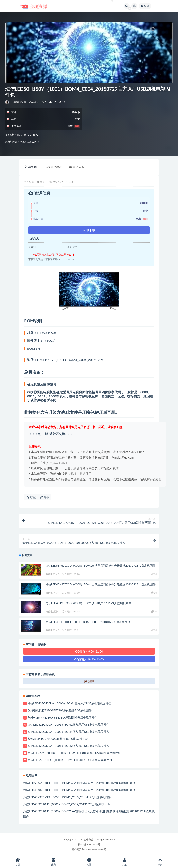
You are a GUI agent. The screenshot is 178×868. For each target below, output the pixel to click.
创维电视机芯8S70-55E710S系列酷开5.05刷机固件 (60, 710)
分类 (53, 862)
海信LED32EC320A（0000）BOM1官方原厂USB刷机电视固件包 (68, 732)
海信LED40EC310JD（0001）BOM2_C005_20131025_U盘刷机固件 (88, 622)
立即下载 (89, 230)
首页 (42, 182)
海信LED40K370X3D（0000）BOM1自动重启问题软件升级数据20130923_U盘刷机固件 (100, 584)
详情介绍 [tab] (32, 167)
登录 (145, 6)
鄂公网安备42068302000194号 (89, 849)
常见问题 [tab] (77, 167)
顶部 (160, 862)
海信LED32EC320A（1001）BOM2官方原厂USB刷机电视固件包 (68, 725)
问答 (89, 862)
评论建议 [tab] (54, 167)
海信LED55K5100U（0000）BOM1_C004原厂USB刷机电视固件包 (70, 760)
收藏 (31, 497)
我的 (125, 862)
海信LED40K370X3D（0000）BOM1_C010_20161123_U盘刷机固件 (88, 603)
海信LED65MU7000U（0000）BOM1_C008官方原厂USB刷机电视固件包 (74, 753)
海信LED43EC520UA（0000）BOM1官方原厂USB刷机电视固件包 (69, 703)
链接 (45, 497)
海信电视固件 (20, 102)
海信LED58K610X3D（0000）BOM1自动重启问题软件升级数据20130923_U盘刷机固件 (100, 566)
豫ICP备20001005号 (89, 844)
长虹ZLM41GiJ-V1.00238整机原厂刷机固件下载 (58, 739)
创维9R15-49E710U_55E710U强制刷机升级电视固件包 (62, 717)
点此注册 (89, 681)
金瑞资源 (88, 840)
